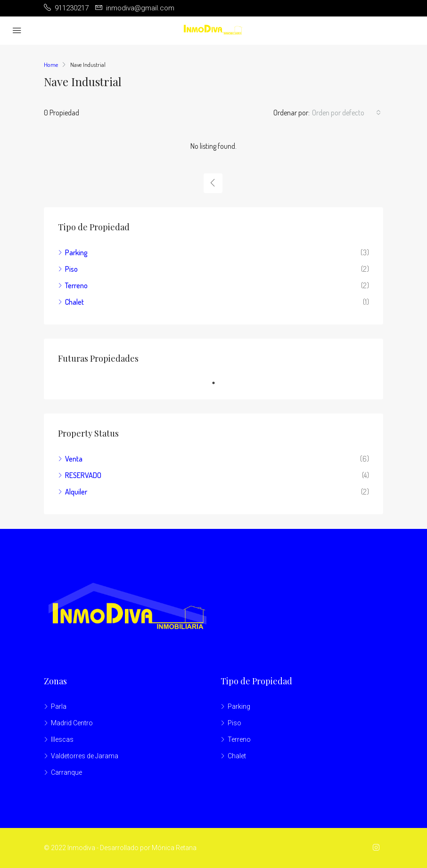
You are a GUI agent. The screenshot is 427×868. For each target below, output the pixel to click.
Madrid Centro (72, 723)
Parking (76, 252)
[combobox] (346, 113)
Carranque (66, 772)
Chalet (74, 302)
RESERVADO (83, 475)
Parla (59, 706)
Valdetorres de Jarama (85, 756)
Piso (71, 269)
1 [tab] (218, 383)
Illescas (62, 739)
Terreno (76, 285)
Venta (74, 459)
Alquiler (76, 492)
